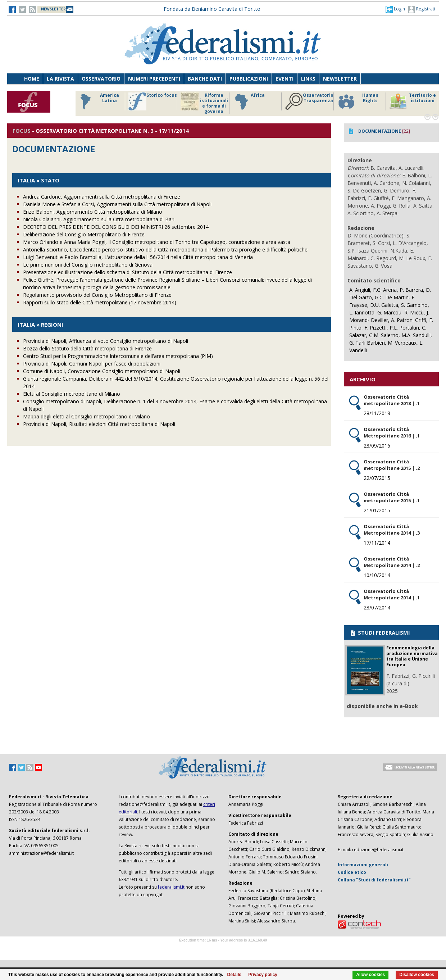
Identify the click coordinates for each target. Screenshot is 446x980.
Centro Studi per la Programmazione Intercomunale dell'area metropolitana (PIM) (118, 356)
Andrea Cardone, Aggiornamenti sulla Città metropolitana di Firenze (102, 197)
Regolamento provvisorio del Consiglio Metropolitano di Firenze (97, 295)
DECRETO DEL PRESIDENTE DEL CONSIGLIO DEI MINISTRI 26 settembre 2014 (116, 227)
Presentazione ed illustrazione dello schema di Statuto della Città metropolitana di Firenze (128, 272)
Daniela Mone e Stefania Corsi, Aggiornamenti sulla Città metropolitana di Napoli (117, 204)
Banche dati (205, 79)
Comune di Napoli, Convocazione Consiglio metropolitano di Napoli (102, 371)
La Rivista (60, 79)
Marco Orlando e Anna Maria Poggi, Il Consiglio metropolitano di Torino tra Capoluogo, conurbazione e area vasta (157, 242)
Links (308, 79)
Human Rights (358, 101)
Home (32, 79)
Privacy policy (263, 975)
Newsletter (340, 79)
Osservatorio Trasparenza (309, 101)
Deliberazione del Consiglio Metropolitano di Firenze (84, 234)
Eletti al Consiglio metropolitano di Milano (72, 394)
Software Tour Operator (223, 949)
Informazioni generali (363, 865)
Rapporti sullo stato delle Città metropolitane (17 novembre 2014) (100, 302)
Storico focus (153, 101)
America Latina (98, 101)
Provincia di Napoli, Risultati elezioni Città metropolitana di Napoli (99, 424)
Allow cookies (370, 975)
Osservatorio (101, 79)
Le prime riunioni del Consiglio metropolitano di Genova (88, 265)
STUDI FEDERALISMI (380, 632)
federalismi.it (171, 887)
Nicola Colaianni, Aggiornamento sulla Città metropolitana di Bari (99, 219)
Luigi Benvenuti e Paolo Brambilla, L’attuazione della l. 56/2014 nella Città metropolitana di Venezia (138, 257)
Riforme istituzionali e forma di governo (204, 103)
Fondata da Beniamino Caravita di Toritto (212, 9)
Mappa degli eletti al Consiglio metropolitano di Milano (87, 416)
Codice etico (352, 872)
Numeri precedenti (154, 79)
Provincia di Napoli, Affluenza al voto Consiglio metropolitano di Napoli (106, 341)
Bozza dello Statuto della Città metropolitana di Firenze (87, 348)
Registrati (422, 9)
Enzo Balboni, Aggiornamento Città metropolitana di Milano (93, 212)
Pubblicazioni (249, 79)
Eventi (285, 79)
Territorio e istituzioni (413, 101)
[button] (395, 9)
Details (234, 975)
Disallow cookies (417, 975)
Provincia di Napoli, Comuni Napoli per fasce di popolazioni (92, 364)
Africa (249, 101)
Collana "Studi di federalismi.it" (374, 880)
